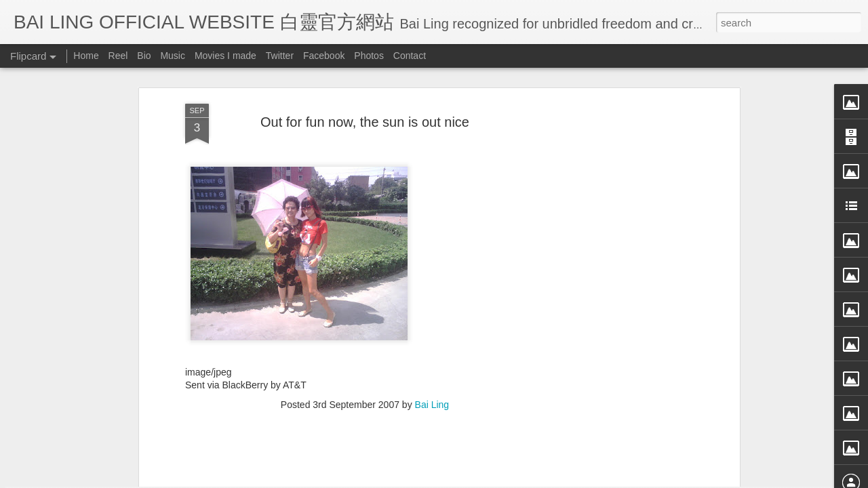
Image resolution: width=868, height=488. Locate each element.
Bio (144, 56)
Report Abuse (558, 479)
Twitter (280, 56)
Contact (410, 56)
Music (173, 56)
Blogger (518, 479)
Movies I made (225, 56)
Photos (369, 56)
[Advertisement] (365, 366)
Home (86, 56)
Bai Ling (432, 279)
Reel (118, 56)
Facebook (324, 56)
